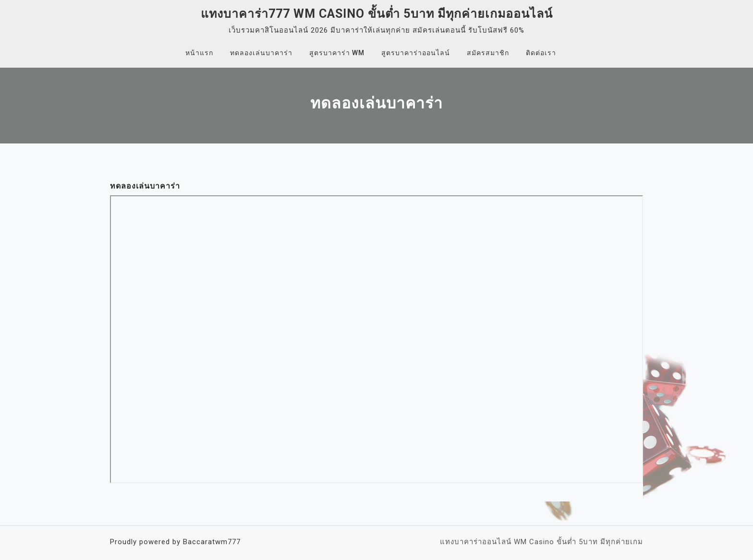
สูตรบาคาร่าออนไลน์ (416, 53)
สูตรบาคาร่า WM (337, 53)
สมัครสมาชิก (488, 53)
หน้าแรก (199, 53)
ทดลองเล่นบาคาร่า (261, 53)
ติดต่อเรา (541, 53)
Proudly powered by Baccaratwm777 (175, 542)
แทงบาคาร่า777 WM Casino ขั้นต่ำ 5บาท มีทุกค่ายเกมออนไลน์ (377, 14)
